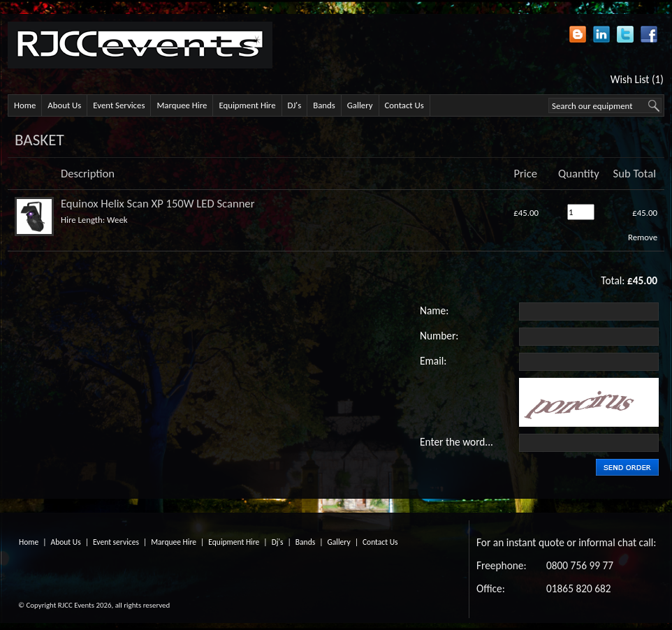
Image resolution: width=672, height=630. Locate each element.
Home (25, 105)
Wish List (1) (637, 79)
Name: (434, 310)
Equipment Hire (247, 105)
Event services (116, 542)
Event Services (119, 105)
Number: (439, 336)
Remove (643, 237)
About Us (64, 105)
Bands (324, 105)
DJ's (295, 105)
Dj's (278, 542)
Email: (433, 361)
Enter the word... (456, 442)
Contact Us (404, 105)
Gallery (360, 105)
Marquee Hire (182, 105)
